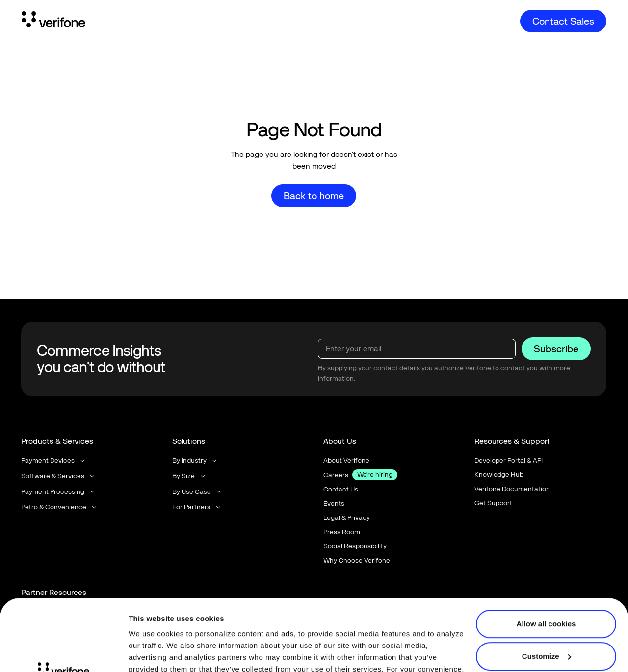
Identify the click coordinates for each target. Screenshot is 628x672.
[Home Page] (53, 21)
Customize (547, 589)
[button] (54, 460)
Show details (151, 653)
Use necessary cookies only (546, 621)
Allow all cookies (546, 557)
